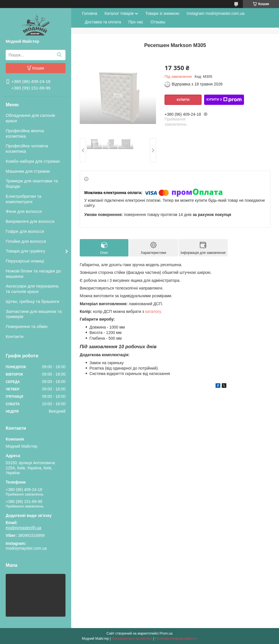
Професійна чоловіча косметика (27, 148)
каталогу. (154, 311)
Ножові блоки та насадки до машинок (33, 274)
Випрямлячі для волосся (30, 221)
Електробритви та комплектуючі (23, 199)
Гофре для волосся (25, 231)
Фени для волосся (24, 211)
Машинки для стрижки (28, 171)
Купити (183, 100)
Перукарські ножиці (25, 261)
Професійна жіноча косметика (25, 133)
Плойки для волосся (26, 241)
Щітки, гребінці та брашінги (32, 301)
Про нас (136, 22)
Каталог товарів (119, 13)
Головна (90, 13)
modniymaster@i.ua (23, 528)
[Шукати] (59, 55)
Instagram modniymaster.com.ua (216, 13)
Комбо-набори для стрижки (33, 161)
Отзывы (158, 22)
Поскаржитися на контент (132, 639)
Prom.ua (166, 633)
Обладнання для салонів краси (30, 118)
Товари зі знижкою (162, 13)
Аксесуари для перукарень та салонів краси (32, 289)
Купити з (224, 100)
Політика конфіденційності (176, 639)
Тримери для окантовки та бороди (32, 184)
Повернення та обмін (27, 326)
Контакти (15, 336)
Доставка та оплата (103, 22)
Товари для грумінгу (25, 251)
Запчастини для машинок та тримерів (34, 314)
